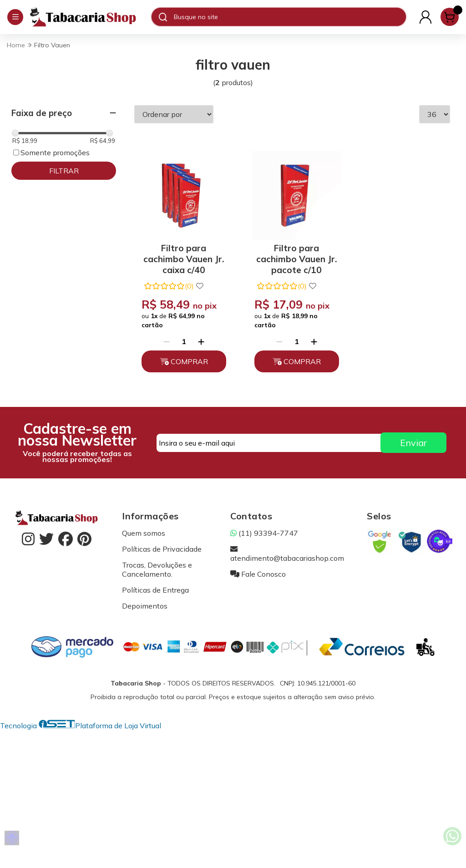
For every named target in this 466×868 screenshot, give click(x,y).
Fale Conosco (258, 571)
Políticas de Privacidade (162, 546)
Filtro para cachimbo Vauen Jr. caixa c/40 (182, 254)
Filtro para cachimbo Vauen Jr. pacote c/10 (292, 254)
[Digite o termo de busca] (290, 17)
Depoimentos (145, 603)
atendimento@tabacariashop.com (287, 550)
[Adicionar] (200, 339)
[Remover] (165, 339)
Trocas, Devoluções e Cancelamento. (157, 566)
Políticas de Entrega (155, 587)
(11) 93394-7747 (264, 530)
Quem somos (144, 530)
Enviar (413, 440)
